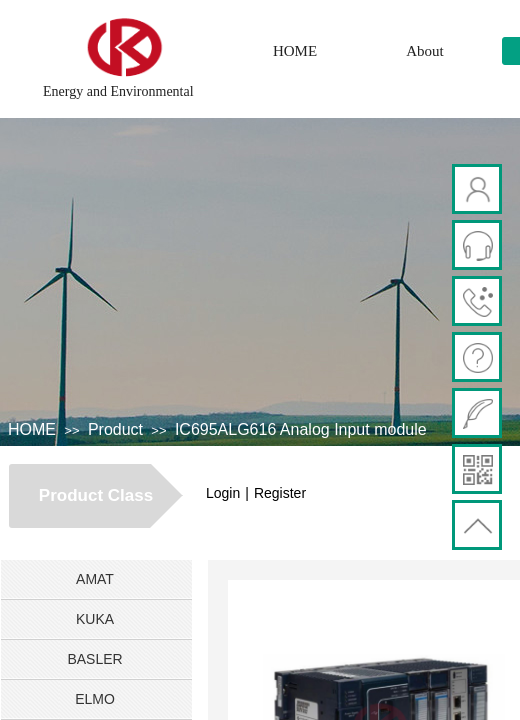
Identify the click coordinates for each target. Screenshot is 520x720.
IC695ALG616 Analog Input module (301, 429)
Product (115, 429)
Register (280, 493)
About (425, 51)
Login (223, 493)
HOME (295, 51)
